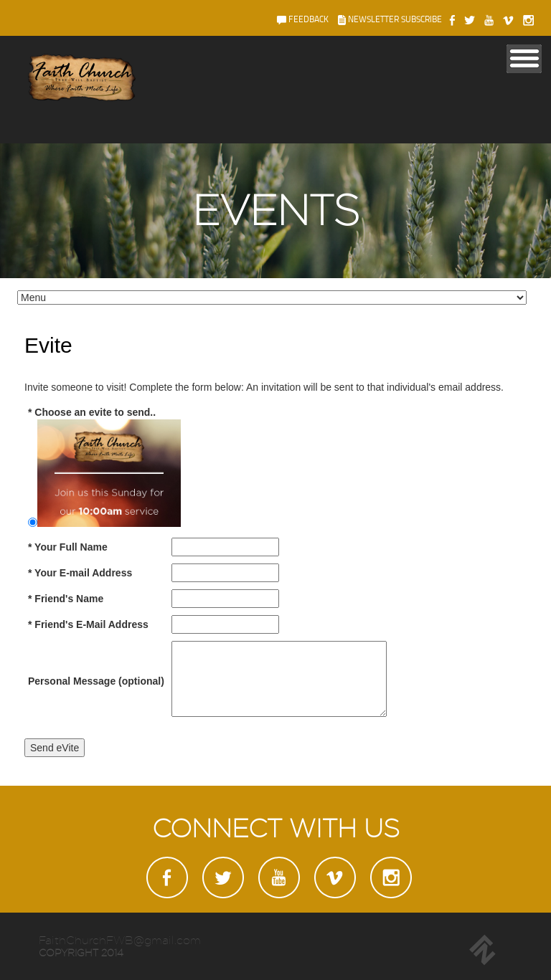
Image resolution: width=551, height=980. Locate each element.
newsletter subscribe (390, 19)
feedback (302, 19)
